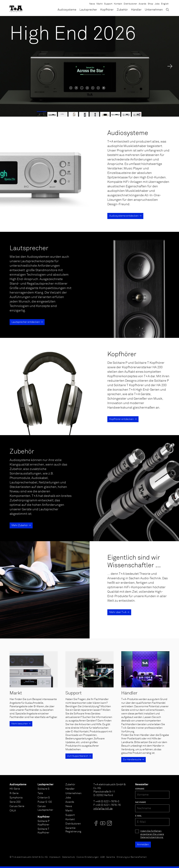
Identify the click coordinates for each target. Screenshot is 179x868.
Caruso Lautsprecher (45, 808)
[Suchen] (167, 10)
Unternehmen (154, 10)
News (92, 4)
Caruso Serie (17, 806)
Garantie (111, 857)
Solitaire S (44, 789)
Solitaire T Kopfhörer (43, 831)
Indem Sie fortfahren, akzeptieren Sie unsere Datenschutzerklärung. (152, 834)
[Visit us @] (96, 823)
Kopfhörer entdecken (121, 419)
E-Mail (138, 816)
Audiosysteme (67, 10)
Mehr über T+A (118, 612)
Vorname (140, 789)
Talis (40, 793)
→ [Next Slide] (170, 66)
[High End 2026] (89, 66)
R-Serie (14, 793)
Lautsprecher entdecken (26, 322)
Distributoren (130, 4)
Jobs (157, 4)
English (165, 4)
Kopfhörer (107, 10)
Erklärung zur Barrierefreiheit (132, 857)
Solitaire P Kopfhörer (44, 823)
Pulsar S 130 (45, 802)
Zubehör (122, 10)
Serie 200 (15, 802)
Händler (136, 10)
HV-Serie (15, 789)
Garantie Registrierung (73, 830)
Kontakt (118, 4)
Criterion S (44, 798)
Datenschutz (68, 857)
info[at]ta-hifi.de (103, 809)
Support (108, 4)
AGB (102, 857)
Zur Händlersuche (132, 760)
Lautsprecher (88, 10)
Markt (99, 4)
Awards (142, 4)
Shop (150, 4)
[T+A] (16, 8)
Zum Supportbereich (78, 756)
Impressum (55, 857)
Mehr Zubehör (20, 525)
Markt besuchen (20, 724)
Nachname (141, 802)
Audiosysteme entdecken (124, 216)
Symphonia (16, 798)
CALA (13, 811)
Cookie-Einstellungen (88, 857)
